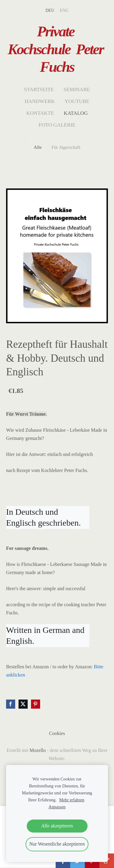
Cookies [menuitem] (57, 733)
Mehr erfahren (72, 800)
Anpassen (57, 807)
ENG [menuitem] (64, 10)
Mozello (38, 750)
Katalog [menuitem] (76, 113)
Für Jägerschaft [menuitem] (66, 147)
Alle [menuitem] (38, 147)
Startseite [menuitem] (39, 90)
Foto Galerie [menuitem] (57, 125)
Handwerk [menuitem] (40, 101)
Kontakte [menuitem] (40, 113)
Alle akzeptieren (57, 826)
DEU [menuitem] (50, 10)
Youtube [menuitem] (77, 101)
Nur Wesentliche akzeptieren (57, 844)
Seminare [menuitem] (77, 90)
